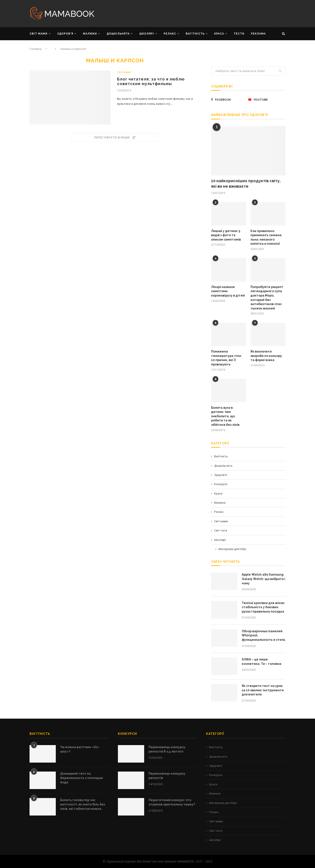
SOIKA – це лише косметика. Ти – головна (262, 662)
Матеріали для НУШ (232, 549)
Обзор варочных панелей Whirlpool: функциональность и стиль (263, 635)
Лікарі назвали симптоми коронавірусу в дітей (228, 291)
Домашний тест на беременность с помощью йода (82, 778)
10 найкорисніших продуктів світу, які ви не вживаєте (246, 183)
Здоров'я (220, 475)
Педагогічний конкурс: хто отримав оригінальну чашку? (172, 802)
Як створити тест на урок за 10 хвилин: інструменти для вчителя (263, 690)
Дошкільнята (223, 466)
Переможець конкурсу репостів (167, 776)
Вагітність (221, 456)
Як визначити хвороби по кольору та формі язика (266, 356)
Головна (36, 49)
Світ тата (221, 530)
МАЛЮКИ (90, 34)
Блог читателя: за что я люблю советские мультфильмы (151, 81)
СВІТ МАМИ (38, 34)
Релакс (219, 512)
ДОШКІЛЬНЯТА (118, 34)
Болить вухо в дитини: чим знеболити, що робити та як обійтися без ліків (225, 416)
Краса (218, 493)
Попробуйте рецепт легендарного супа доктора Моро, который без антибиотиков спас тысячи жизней (267, 298)
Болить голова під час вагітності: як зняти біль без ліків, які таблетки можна (83, 804)
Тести (239, 34)
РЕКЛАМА (258, 34)
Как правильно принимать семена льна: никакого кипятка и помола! (266, 237)
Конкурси (221, 484)
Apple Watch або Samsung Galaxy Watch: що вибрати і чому (263, 579)
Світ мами (124, 72)
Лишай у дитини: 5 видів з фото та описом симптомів (226, 235)
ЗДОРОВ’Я (65, 34)
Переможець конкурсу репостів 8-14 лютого (167, 749)
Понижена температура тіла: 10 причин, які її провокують (226, 358)
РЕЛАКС (170, 34)
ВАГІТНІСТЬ (195, 34)
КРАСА (219, 34)
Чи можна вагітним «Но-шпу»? (80, 749)
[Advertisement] (201, 13)
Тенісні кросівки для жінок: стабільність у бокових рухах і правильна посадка (263, 607)
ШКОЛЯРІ (147, 34)
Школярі (220, 540)
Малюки (220, 503)
